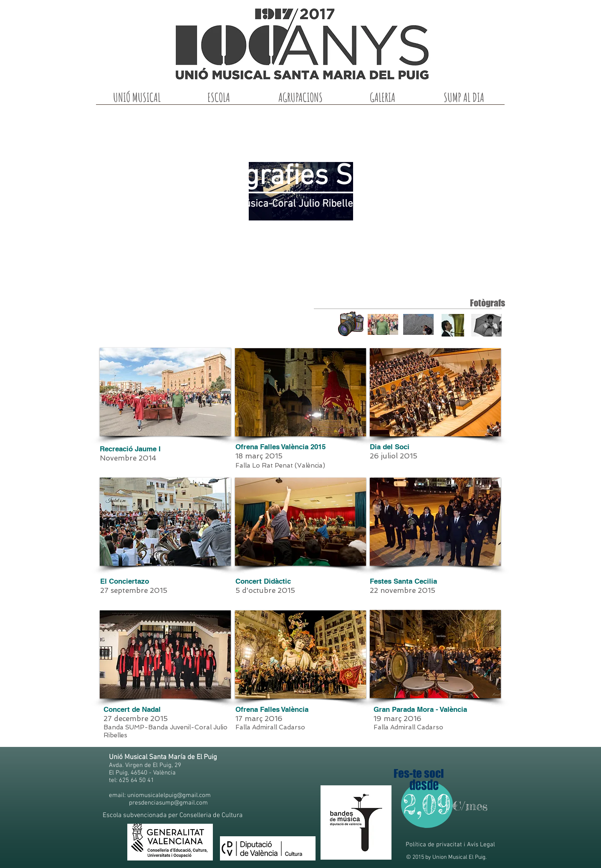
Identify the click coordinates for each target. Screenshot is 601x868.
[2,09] (427, 805)
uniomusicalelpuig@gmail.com (169, 795)
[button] (137, 100)
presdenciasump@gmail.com (168, 803)
